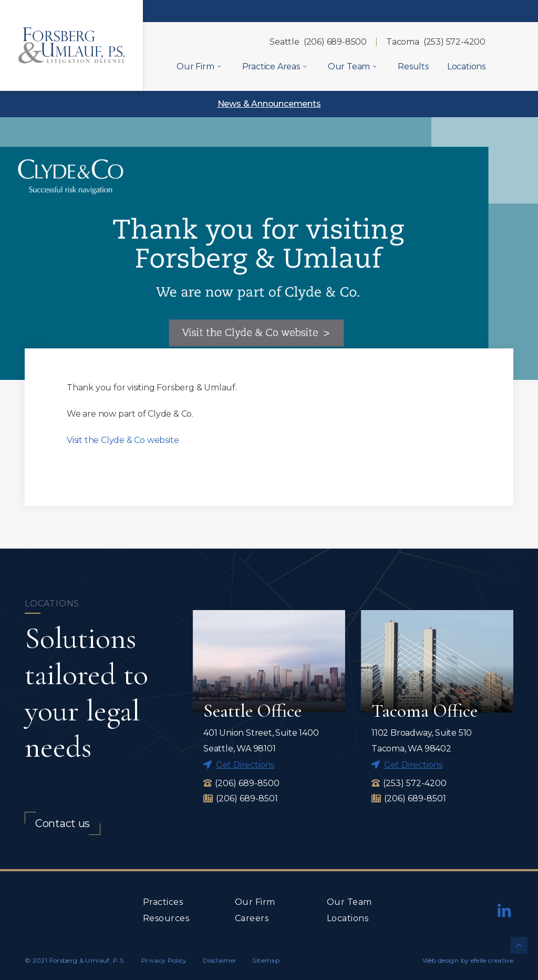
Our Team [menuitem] (349, 66)
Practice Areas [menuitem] (271, 66)
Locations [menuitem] (466, 66)
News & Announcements (269, 104)
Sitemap (266, 960)
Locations (348, 918)
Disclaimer (220, 960)
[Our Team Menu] (375, 66)
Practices (163, 902)
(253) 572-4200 (454, 42)
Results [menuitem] (413, 66)
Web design (441, 960)
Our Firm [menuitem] (195, 66)
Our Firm (255, 902)
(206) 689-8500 (335, 42)
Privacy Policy (164, 960)
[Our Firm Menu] (219, 66)
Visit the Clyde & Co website (123, 440)
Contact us (63, 823)
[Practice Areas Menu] (305, 66)
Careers (252, 918)
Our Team (349, 902)
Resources (166, 918)
